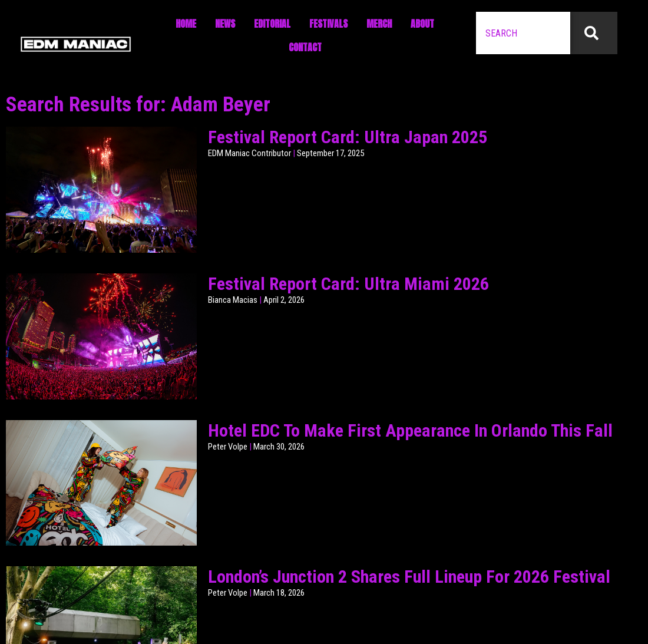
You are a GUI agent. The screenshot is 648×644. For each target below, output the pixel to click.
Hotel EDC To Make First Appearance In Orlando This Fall (410, 430)
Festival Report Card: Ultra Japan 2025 (348, 137)
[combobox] (523, 33)
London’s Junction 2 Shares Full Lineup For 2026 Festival (409, 577)
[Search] (594, 33)
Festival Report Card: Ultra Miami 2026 (348, 284)
